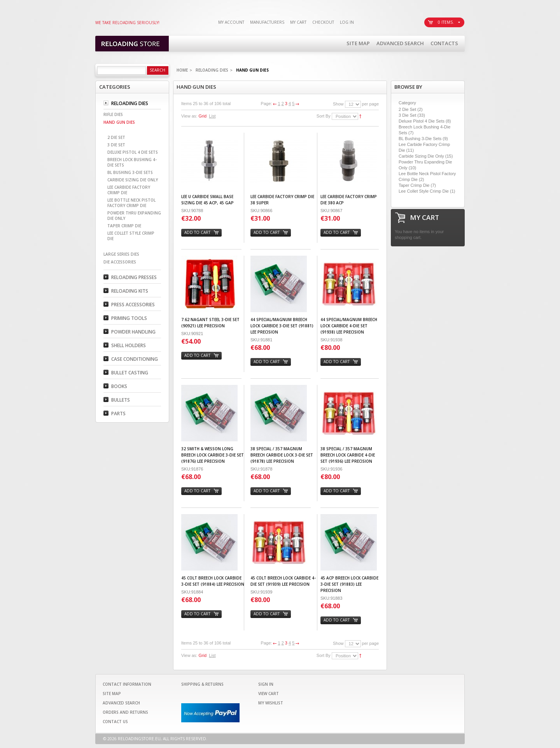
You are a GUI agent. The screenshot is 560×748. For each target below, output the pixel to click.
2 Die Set (407, 109)
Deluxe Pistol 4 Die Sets (422, 121)
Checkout (323, 22)
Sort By (324, 116)
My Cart (298, 22)
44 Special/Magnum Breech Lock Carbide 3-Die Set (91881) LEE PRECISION (282, 326)
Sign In (266, 684)
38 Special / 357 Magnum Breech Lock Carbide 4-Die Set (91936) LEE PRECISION (348, 455)
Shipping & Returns (202, 684)
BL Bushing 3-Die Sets (420, 139)
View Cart (269, 694)
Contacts (444, 43)
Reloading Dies (212, 70)
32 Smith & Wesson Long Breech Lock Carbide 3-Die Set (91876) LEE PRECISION (213, 455)
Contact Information (127, 684)
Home (182, 70)
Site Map (358, 43)
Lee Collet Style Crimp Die (424, 191)
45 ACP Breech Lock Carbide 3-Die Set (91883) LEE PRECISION (349, 584)
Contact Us (115, 722)
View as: (189, 116)
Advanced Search (400, 43)
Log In (347, 22)
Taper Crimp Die (414, 185)
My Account (231, 22)
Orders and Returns (125, 712)
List (212, 116)
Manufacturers (267, 22)
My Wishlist (271, 703)
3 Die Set (407, 115)
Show (338, 104)
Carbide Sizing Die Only (421, 156)
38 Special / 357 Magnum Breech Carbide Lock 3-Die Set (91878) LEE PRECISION (282, 455)
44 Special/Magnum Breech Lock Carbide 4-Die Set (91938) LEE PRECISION (349, 326)
